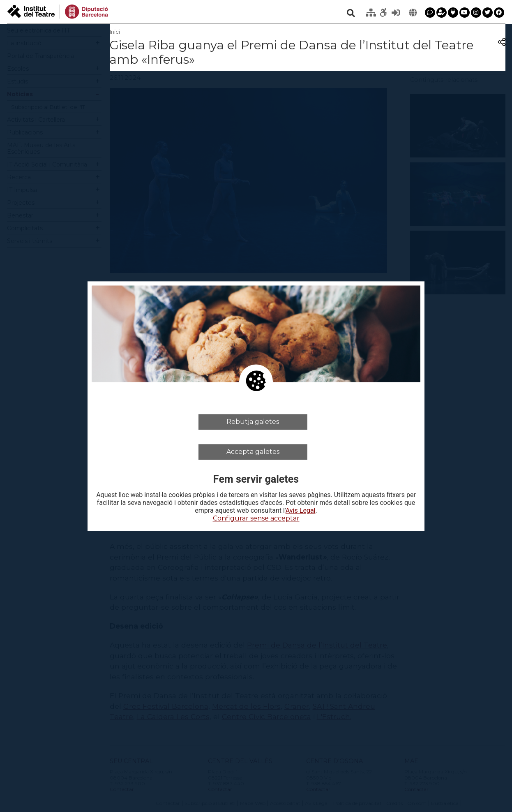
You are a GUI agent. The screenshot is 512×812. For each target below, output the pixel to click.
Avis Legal (301, 511)
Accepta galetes (253, 452)
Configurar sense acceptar (256, 519)
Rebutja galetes (253, 422)
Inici (115, 32)
